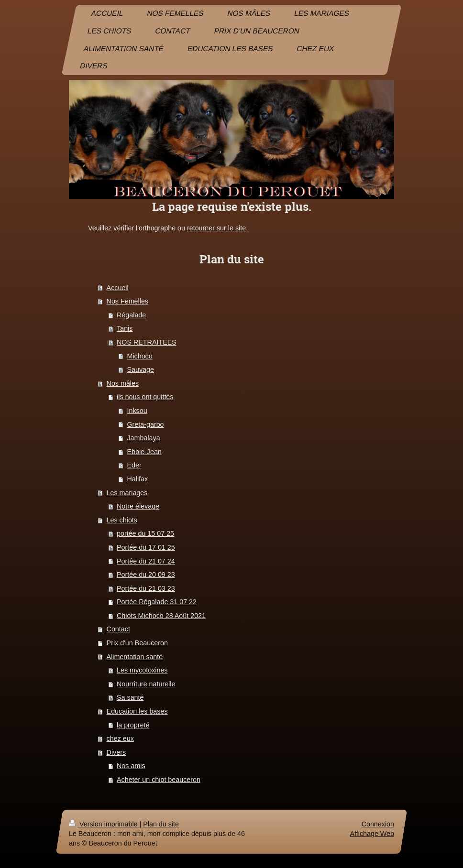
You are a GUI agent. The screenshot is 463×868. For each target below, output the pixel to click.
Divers (116, 752)
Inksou (137, 411)
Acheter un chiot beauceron (159, 780)
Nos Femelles (127, 301)
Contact (118, 629)
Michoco (139, 356)
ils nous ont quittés (145, 397)
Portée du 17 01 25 (146, 547)
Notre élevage (138, 506)
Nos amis (131, 766)
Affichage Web (372, 834)
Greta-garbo (145, 424)
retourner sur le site (216, 228)
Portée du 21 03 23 (146, 588)
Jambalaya (143, 438)
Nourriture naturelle (146, 684)
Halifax (137, 479)
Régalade (131, 315)
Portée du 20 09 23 (146, 575)
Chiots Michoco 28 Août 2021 (161, 616)
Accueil (118, 288)
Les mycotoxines (142, 670)
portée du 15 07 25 (145, 533)
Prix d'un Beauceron (137, 643)
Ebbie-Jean (144, 452)
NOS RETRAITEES (147, 342)
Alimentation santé (135, 657)
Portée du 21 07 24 (146, 561)
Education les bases (137, 711)
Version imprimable (104, 824)
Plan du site (161, 824)
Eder (134, 465)
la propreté (133, 725)
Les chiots (122, 520)
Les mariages (127, 493)
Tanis (125, 328)
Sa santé (130, 697)
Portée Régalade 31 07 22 (157, 602)
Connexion (378, 824)
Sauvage (140, 369)
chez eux (120, 738)
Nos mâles (123, 383)
